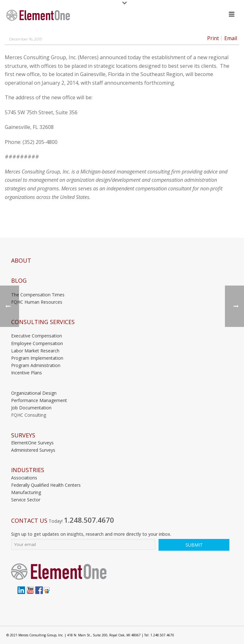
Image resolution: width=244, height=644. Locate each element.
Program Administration (36, 365)
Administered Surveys (33, 450)
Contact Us (29, 521)
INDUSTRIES (28, 470)
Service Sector (26, 500)
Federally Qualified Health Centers (46, 485)
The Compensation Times (38, 295)
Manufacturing (26, 492)
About (21, 261)
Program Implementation (37, 358)
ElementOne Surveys (32, 443)
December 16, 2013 (25, 39)
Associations (24, 478)
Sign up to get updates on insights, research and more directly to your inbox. (91, 534)
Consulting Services (43, 322)
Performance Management (39, 400)
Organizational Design (34, 393)
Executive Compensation (37, 336)
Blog (19, 281)
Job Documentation (31, 408)
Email (231, 38)
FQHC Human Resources (37, 302)
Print (213, 38)
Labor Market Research (35, 351)
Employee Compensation (37, 343)
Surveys (23, 435)
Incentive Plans (27, 373)
